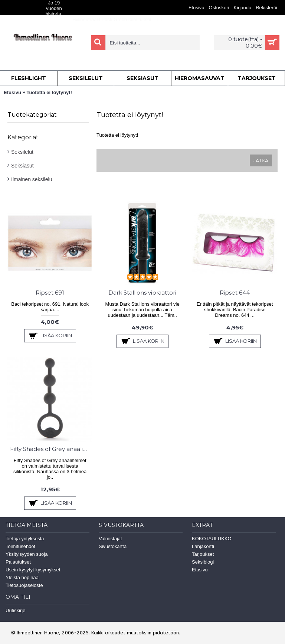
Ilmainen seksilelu (32, 179)
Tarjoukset (203, 554)
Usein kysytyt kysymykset (33, 570)
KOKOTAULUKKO (212, 539)
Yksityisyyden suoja (27, 554)
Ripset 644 (235, 293)
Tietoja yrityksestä (25, 539)
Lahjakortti (203, 546)
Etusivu (12, 92)
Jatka (261, 160)
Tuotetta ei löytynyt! (49, 92)
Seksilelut (22, 152)
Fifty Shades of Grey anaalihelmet (51, 449)
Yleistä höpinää (22, 577)
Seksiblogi (203, 562)
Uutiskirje (15, 610)
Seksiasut (22, 166)
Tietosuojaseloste (24, 585)
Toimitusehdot (20, 546)
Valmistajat (110, 539)
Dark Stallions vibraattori (142, 293)
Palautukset (18, 562)
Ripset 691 (50, 293)
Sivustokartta (113, 546)
